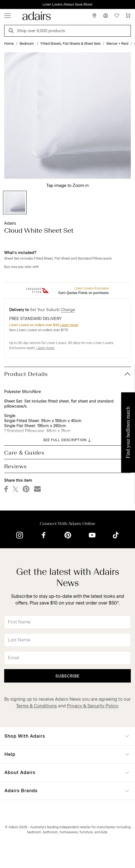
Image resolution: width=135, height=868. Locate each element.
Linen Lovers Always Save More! (67, 4)
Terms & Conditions (36, 706)
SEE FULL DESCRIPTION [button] (68, 440)
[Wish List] (117, 16)
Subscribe (68, 676)
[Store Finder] (94, 16)
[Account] (106, 16)
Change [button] (68, 310)
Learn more (69, 325)
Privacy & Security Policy (92, 706)
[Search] (12, 31)
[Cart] (128, 16)
